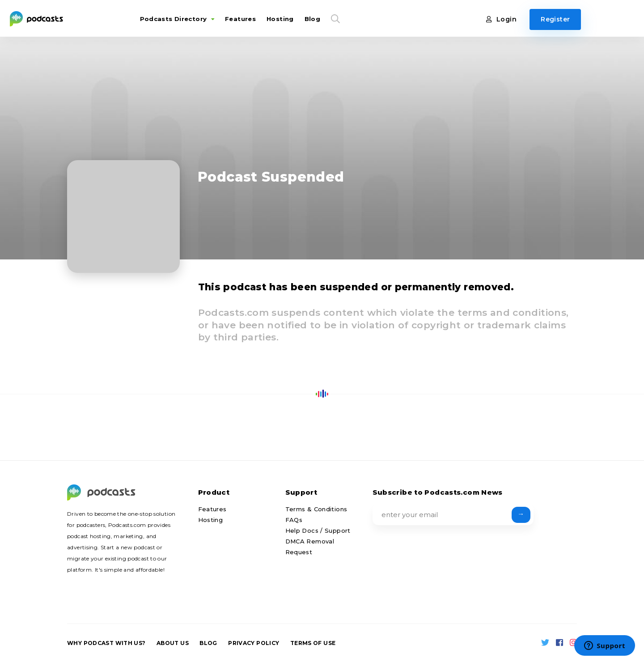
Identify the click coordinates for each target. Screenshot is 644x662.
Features (239, 19)
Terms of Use (313, 643)
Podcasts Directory (175, 19)
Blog (311, 19)
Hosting (278, 19)
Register (558, 19)
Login (504, 19)
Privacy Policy (254, 643)
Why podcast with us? (106, 643)
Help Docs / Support (318, 530)
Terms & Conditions (316, 509)
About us (173, 643)
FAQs (294, 520)
